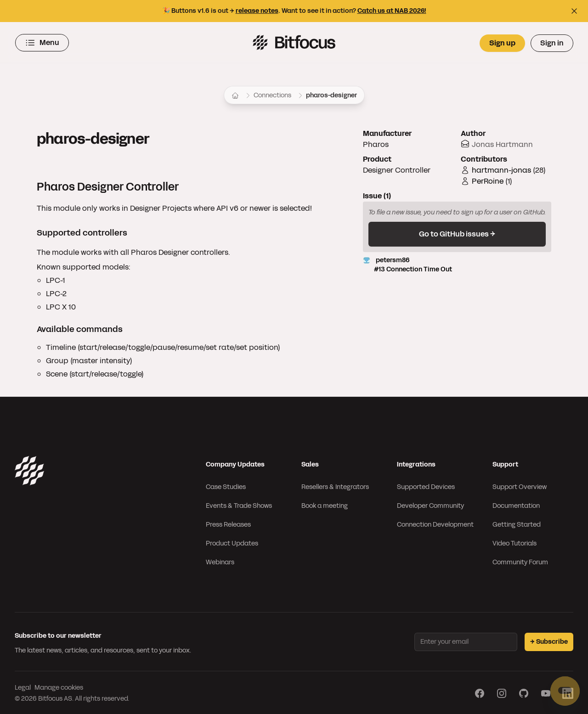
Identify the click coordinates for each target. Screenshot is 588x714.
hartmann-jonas (501, 169)
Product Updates (232, 542)
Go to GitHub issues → (457, 233)
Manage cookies (59, 686)
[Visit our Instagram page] (502, 692)
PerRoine (488, 180)
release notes (257, 11)
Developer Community (430, 504)
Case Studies (226, 486)
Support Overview (520, 486)
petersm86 (457, 264)
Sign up (502, 42)
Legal (23, 686)
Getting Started (517, 523)
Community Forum (520, 561)
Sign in (552, 42)
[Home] (235, 94)
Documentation (516, 504)
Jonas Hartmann (502, 143)
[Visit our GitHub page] (524, 692)
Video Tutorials (514, 542)
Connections (272, 94)
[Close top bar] (574, 11)
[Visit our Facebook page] (480, 692)
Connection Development (435, 523)
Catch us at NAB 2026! (392, 11)
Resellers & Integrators (335, 486)
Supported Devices (426, 486)
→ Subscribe (549, 640)
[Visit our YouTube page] (546, 692)
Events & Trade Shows (239, 504)
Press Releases (228, 523)
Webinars (220, 561)
